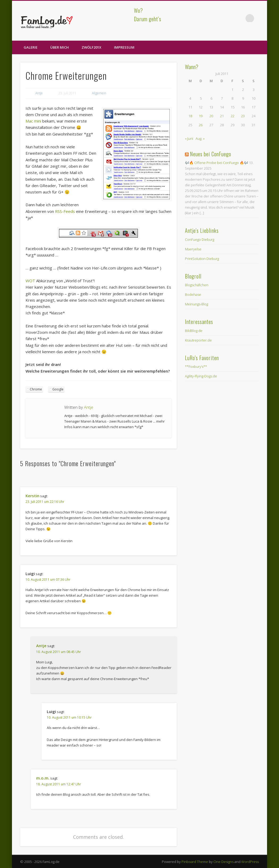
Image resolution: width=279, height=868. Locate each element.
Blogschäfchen (197, 285)
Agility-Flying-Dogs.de (201, 376)
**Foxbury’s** (196, 366)
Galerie (31, 47)
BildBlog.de (194, 331)
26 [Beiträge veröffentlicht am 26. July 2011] (201, 125)
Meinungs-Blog (196, 304)
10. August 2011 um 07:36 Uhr (48, 580)
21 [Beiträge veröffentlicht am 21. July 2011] (222, 116)
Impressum (124, 47)
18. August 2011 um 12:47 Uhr (59, 784)
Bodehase (193, 294)
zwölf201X (91, 47)
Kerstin (32, 496)
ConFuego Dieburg (200, 239)
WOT (30, 281)
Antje (39, 93)
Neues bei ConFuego (211, 154)
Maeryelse (193, 249)
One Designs (223, 862)
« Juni (189, 138)
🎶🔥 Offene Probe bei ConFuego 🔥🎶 (217, 163)
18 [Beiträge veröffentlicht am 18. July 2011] (190, 116)
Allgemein (99, 93)
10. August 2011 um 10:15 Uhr (69, 717)
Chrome (36, 389)
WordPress (250, 862)
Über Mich (60, 47)
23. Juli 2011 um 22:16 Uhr (45, 502)
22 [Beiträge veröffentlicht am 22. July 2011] (233, 116)
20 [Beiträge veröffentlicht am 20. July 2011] (211, 116)
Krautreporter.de (198, 340)
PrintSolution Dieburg (202, 259)
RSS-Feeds (65, 211)
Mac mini (33, 121)
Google (58, 389)
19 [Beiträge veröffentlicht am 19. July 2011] (201, 116)
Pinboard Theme (195, 862)
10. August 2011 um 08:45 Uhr (59, 652)
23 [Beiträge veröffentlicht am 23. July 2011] (243, 116)
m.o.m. (43, 778)
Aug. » (200, 138)
